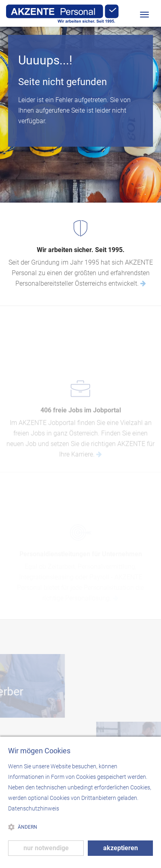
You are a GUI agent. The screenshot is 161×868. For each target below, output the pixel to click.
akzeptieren (121, 848)
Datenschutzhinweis (34, 808)
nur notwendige (46, 848)
